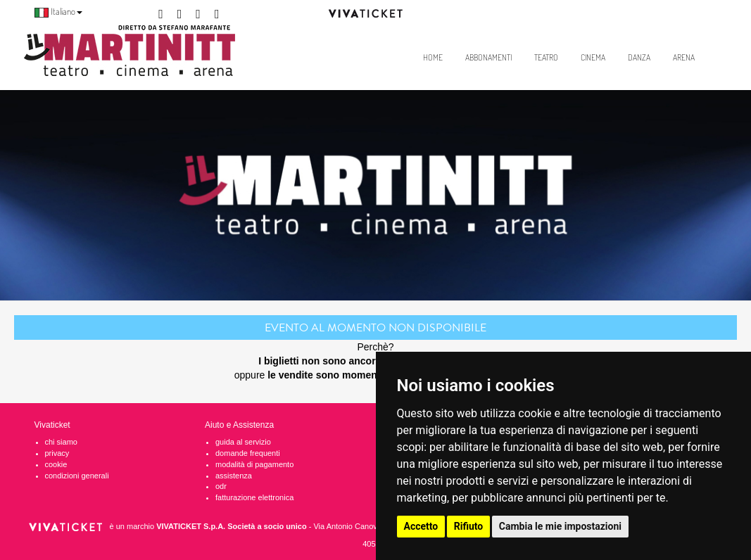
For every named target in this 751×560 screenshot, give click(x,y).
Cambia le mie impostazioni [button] (560, 526)
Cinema (593, 57)
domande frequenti (248, 453)
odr (221, 486)
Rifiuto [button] (469, 526)
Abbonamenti (488, 57)
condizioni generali (77, 476)
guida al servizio (243, 442)
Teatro (546, 57)
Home (433, 57)
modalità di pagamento (254, 464)
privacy (57, 453)
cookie (56, 464)
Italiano (58, 11)
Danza (639, 57)
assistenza (234, 476)
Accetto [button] (421, 526)
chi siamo (61, 442)
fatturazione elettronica (254, 497)
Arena (684, 57)
